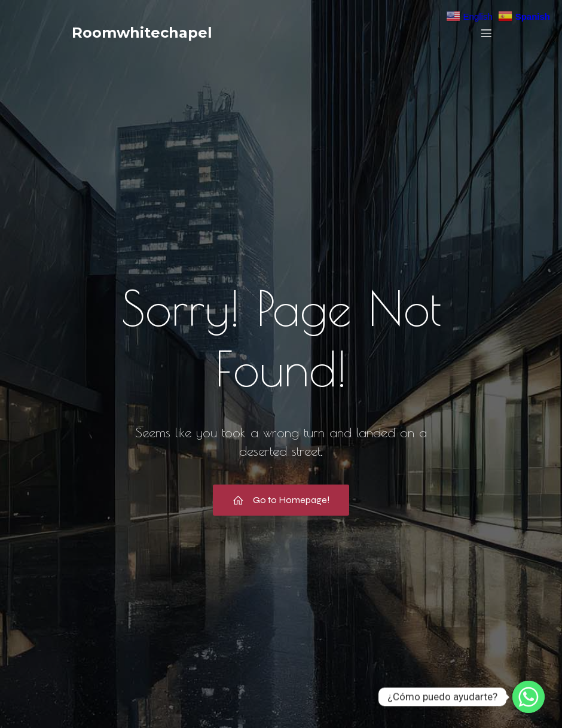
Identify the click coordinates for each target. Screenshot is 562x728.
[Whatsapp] (529, 697)
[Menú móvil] (486, 33)
